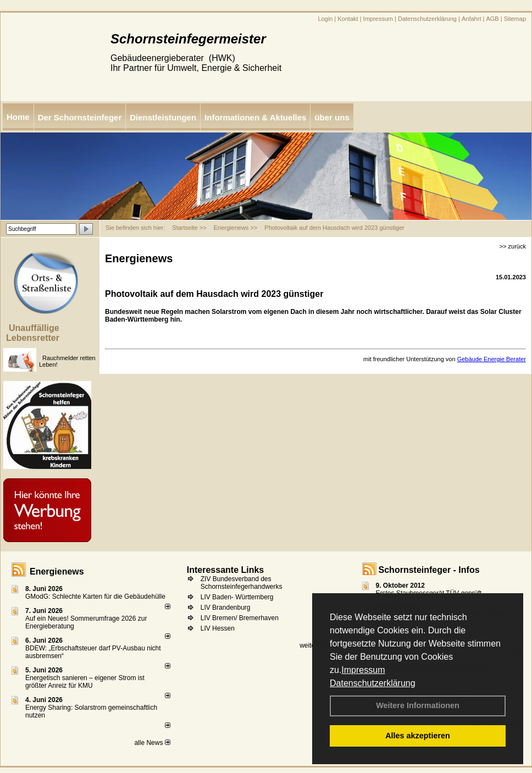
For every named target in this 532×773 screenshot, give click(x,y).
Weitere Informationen (418, 705)
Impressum (363, 670)
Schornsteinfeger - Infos (429, 570)
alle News (152, 743)
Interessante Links (226, 570)
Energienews (57, 572)
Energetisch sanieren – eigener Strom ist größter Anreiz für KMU (85, 682)
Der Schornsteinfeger (80, 117)
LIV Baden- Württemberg (237, 597)
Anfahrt (471, 19)
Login (325, 19)
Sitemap (515, 19)
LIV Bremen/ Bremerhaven (240, 618)
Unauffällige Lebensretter (33, 333)
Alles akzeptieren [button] (418, 736)
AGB (492, 19)
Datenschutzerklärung (373, 683)
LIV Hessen (218, 628)
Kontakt (348, 19)
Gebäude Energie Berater (492, 359)
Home (18, 117)
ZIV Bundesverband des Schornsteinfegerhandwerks (242, 583)
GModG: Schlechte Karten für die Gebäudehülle (95, 597)
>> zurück (513, 246)
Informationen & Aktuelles (255, 117)
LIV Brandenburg (226, 608)
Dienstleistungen (163, 117)
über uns (332, 117)
